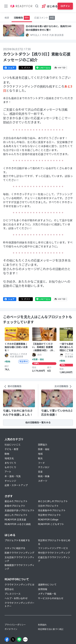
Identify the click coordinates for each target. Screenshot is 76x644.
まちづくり (10, 463)
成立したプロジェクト (16, 515)
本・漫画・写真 (13, 476)
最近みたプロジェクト (16, 501)
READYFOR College (48, 520)
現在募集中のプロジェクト (52, 510)
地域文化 (9, 458)
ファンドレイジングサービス (53, 548)
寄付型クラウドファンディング (54, 553)
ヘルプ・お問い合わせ (16, 598)
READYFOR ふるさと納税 (18, 524)
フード (41, 463)
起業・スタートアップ (16, 485)
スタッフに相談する (15, 548)
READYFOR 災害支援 (15, 520)
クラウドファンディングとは (19, 585)
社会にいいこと (13, 445)
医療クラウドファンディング (19, 553)
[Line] (19, 639)
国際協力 (43, 445)
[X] (13, 639)
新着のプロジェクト (15, 506)
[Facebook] (7, 639)
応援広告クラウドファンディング (54, 559)
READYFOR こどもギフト (51, 524)
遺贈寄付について (47, 585)
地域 (40, 454)
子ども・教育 (12, 449)
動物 (7, 454)
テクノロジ (44, 467)
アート (8, 472)
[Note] (25, 639)
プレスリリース (13, 594)
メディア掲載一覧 (47, 594)
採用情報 (43, 589)
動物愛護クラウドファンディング (19, 567)
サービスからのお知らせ (51, 598)
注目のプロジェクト (48, 506)
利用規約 (42, 625)
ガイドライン (11, 629)
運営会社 (9, 589)
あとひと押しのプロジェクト (53, 501)
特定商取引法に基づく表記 (51, 629)
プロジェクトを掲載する (17, 540)
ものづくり (10, 467)
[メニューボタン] (6, 6)
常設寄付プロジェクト (50, 515)
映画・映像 (44, 476)
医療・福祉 (44, 449)
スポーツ (43, 481)
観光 (40, 458)
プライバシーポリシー (15, 625)
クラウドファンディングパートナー (19, 605)
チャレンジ (10, 481)
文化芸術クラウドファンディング (19, 559)
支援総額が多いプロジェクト (20, 510)
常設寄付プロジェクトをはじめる (54, 542)
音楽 (40, 472)
